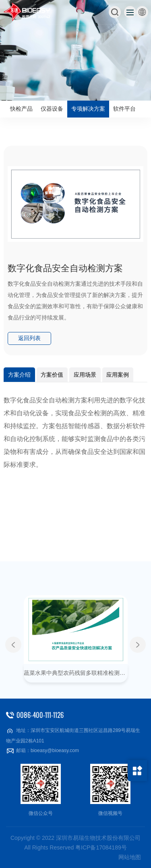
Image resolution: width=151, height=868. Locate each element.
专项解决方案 (88, 109)
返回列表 (29, 338)
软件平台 (124, 109)
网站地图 (130, 857)
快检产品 (21, 109)
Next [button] (138, 645)
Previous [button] (13, 645)
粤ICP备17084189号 (101, 847)
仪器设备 (52, 109)
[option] (75, 50)
